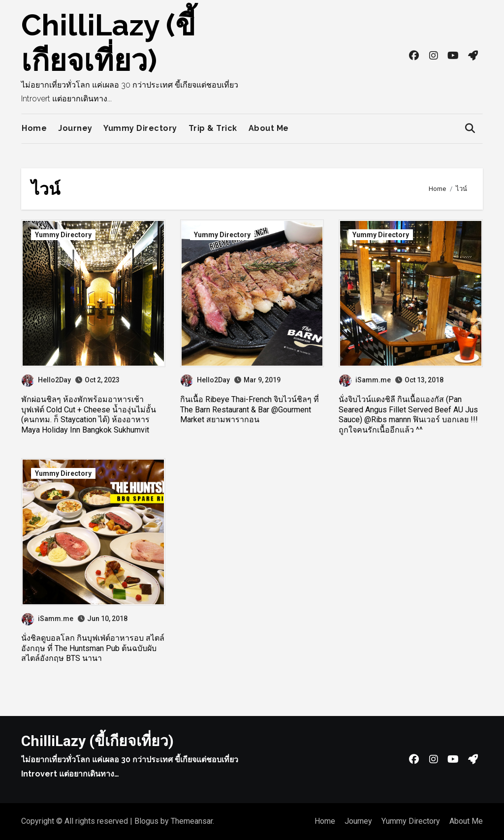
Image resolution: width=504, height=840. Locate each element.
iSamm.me (365, 380)
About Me (269, 128)
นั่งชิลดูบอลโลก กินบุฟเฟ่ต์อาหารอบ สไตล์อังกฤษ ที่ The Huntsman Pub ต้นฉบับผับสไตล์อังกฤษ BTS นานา (93, 648)
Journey (75, 128)
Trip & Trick (213, 128)
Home (34, 128)
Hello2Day (46, 380)
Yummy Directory (140, 128)
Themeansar (192, 821)
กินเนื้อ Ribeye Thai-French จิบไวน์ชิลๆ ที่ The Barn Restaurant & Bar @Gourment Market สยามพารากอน (250, 410)
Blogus (146, 821)
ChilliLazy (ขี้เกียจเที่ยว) (97, 741)
